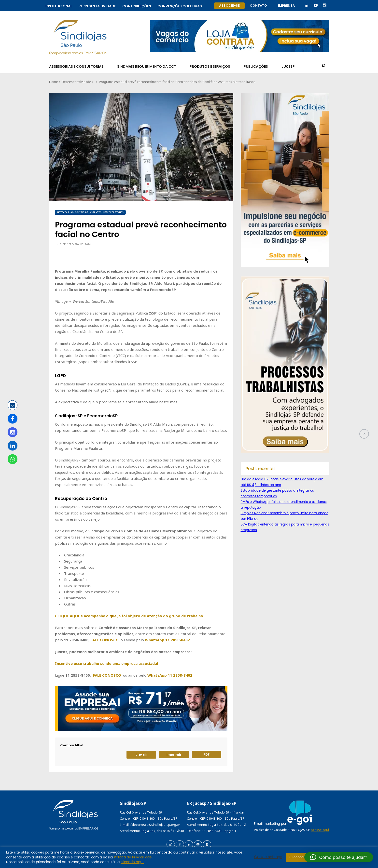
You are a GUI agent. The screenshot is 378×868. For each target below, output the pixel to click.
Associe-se (229, 6)
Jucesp (288, 66)
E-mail (141, 755)
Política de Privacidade (133, 857)
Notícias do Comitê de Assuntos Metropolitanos (220, 82)
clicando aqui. (132, 862)
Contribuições (137, 6)
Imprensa (286, 6)
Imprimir (174, 755)
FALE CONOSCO (105, 640)
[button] (339, 857)
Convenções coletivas (180, 6)
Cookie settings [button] (268, 857)
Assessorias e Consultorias (76, 66)
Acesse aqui (320, 830)
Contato (258, 6)
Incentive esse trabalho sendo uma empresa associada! (106, 663)
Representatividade (97, 6)
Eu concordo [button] (299, 857)
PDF (206, 755)
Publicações (256, 66)
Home (54, 82)
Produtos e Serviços (210, 66)
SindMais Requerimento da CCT (147, 66)
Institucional (59, 6)
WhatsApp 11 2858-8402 (167, 640)
